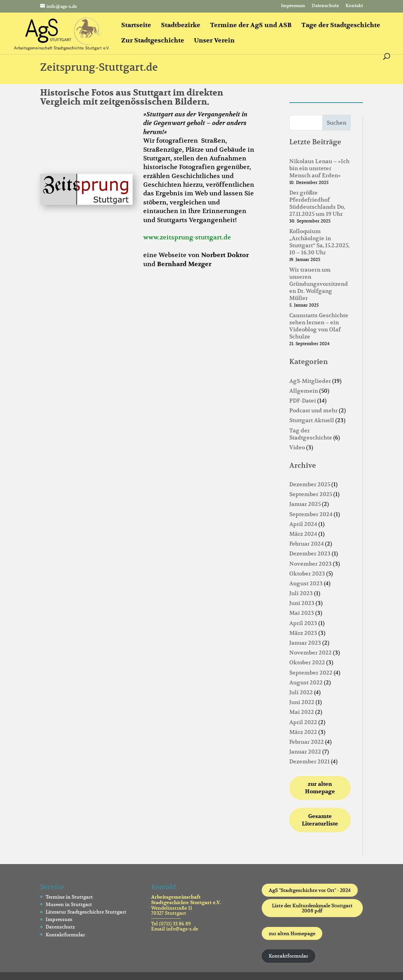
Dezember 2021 (310, 761)
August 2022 (306, 682)
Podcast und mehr (313, 410)
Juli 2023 (301, 593)
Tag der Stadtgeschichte (311, 434)
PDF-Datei (303, 401)
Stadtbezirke (181, 26)
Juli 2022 (301, 692)
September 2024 (311, 514)
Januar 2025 (305, 504)
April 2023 (303, 623)
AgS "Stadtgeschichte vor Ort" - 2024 (310, 890)
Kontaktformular (65, 935)
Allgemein (304, 391)
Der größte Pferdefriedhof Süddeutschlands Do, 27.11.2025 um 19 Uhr (317, 203)
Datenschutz (325, 6)
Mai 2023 (302, 613)
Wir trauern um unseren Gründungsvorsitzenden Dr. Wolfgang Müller (319, 284)
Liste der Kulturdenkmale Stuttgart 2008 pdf (312, 908)
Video (297, 447)
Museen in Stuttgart (69, 904)
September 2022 (311, 673)
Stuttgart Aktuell (312, 420)
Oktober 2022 (307, 662)
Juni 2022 (302, 702)
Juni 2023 (302, 603)
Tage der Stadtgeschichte (341, 26)
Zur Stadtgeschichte (153, 41)
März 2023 (303, 633)
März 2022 (303, 732)
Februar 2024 (307, 544)
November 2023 (311, 564)
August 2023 (306, 583)
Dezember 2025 (310, 484)
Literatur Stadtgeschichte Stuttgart (86, 912)
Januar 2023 (305, 643)
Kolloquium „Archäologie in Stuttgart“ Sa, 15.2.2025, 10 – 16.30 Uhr (319, 242)
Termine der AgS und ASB (251, 26)
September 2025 (311, 494)
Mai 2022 (302, 712)
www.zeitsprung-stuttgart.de (187, 237)
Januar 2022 (305, 752)
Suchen (336, 123)
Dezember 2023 (310, 553)
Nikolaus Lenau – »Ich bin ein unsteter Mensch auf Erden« (319, 168)
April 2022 (303, 722)
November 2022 (311, 653)
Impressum (293, 6)
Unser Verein (214, 41)
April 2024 (303, 524)
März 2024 (303, 534)
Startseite (136, 26)
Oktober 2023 (307, 574)
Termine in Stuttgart (69, 897)
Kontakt (354, 6)
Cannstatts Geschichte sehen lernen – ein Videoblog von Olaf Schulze (319, 326)
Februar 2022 (307, 742)
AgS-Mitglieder (310, 381)
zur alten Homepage (292, 933)
